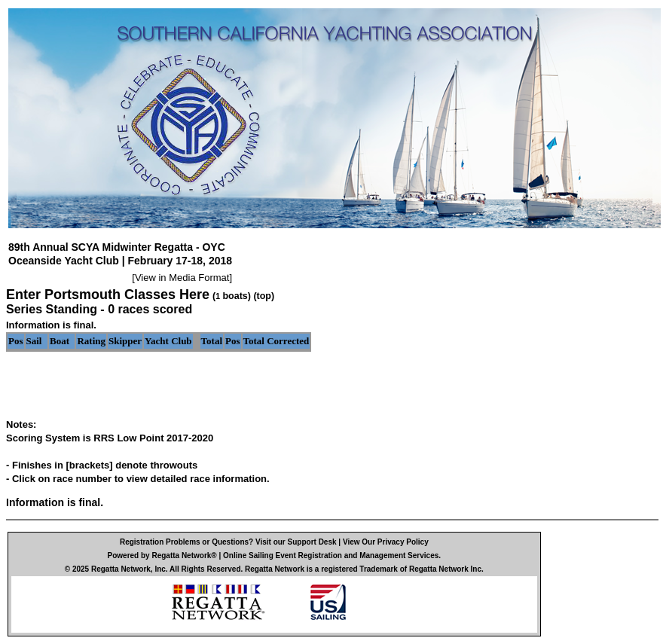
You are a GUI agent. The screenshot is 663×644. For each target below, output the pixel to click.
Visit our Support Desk (296, 542)
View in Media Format (182, 278)
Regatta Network (121, 569)
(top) (264, 296)
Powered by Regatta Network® (162, 555)
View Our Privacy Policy (386, 542)
